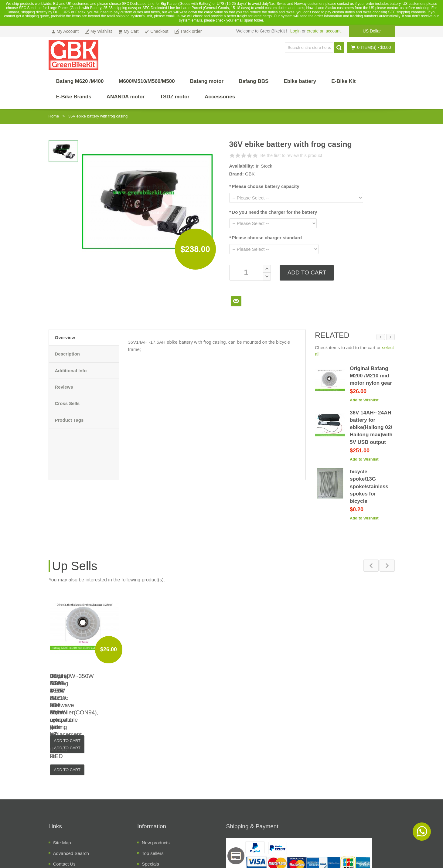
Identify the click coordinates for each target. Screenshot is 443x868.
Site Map (62, 770)
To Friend (236, 301)
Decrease (267, 277)
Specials (150, 791)
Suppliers (151, 813)
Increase (267, 269)
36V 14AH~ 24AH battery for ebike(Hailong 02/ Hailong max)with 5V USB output (371, 427)
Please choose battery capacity (264, 186)
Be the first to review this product (291, 155)
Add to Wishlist (364, 400)
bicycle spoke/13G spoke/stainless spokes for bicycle (369, 486)
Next (390, 337)
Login (295, 31)
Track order (65, 802)
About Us (63, 813)
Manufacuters (156, 802)
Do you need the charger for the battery (273, 212)
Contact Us (64, 791)
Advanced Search (71, 781)
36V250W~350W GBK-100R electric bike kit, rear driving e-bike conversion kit (92, 676)
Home (54, 116)
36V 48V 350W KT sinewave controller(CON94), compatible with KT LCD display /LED (265, 676)
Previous (381, 337)
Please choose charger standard (266, 238)
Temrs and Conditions (75, 823)
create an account (324, 31)
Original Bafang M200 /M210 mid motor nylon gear (371, 376)
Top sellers (153, 781)
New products (156, 770)
